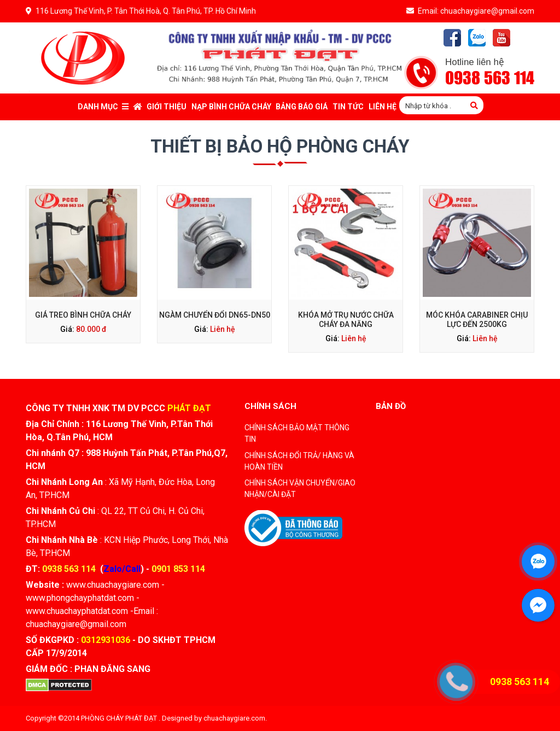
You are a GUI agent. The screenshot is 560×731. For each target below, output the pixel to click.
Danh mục (103, 107)
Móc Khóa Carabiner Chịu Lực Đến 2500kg (477, 320)
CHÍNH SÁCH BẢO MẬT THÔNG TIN (297, 433)
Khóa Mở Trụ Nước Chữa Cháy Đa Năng (346, 320)
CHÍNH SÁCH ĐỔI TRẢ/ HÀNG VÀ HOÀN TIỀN (299, 461)
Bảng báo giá (302, 107)
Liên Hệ (383, 107)
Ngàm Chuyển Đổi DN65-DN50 (215, 315)
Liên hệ (223, 329)
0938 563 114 (490, 79)
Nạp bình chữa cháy (231, 107)
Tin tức (348, 107)
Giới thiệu (167, 107)
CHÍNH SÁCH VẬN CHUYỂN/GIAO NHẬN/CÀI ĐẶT (300, 489)
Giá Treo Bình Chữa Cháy (83, 315)
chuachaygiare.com (234, 718)
